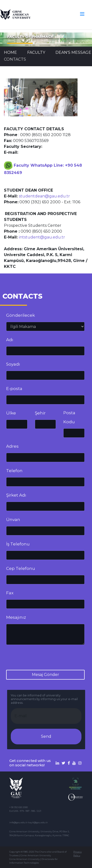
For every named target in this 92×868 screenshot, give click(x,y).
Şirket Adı (16, 495)
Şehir (40, 413)
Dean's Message (73, 52)
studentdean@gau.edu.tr (44, 196)
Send (46, 736)
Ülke (11, 413)
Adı (10, 340)
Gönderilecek (20, 315)
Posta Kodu (69, 417)
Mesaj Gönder (46, 675)
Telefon (14, 471)
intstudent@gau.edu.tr (42, 237)
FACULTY (36, 52)
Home (10, 52)
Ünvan (13, 520)
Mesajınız (16, 617)
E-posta (14, 389)
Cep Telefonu (21, 568)
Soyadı (13, 364)
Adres (12, 446)
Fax (10, 593)
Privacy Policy (77, 854)
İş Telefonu (18, 544)
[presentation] (43, 658)
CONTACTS (15, 59)
